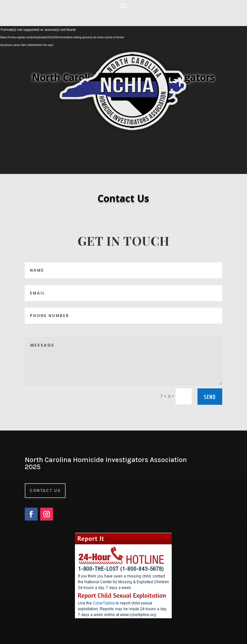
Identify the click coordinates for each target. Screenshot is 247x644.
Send (210, 397)
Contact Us (45, 490)
